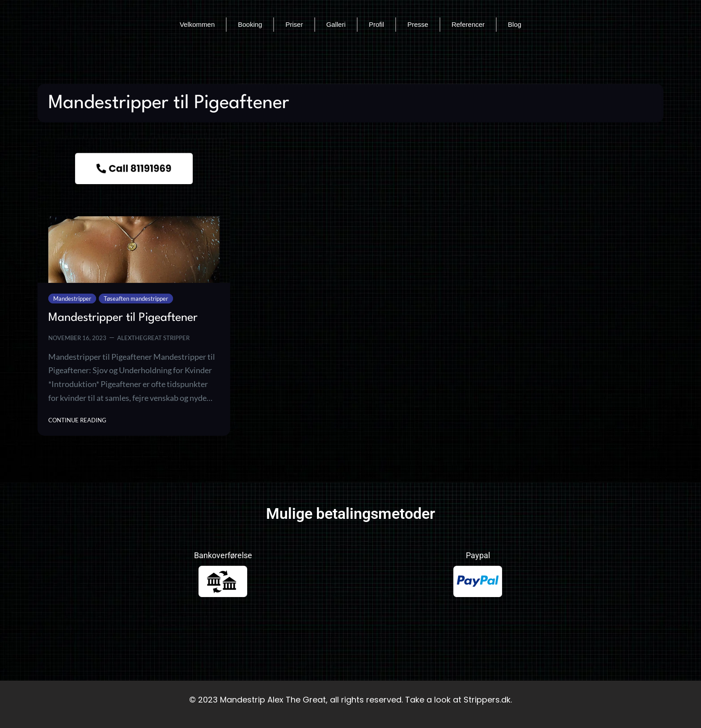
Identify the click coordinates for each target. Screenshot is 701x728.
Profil (376, 24)
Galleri (336, 24)
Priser (294, 24)
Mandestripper (72, 299)
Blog (515, 24)
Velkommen (197, 24)
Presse (418, 24)
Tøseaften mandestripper (136, 299)
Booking (250, 24)
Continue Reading (77, 419)
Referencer (468, 24)
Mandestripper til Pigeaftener (123, 318)
